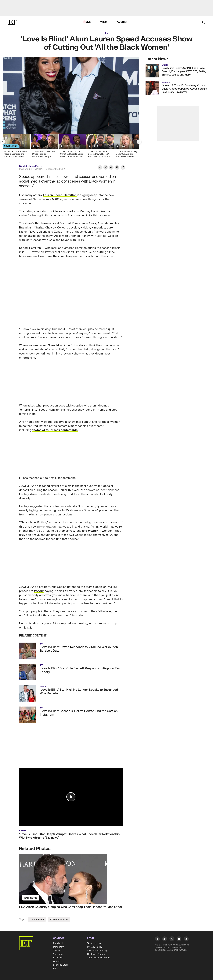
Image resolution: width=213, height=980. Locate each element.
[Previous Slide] (3, 142)
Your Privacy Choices (99, 958)
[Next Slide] (139, 142)
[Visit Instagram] (172, 939)
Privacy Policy (95, 947)
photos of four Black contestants (55, 430)
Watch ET (122, 22)
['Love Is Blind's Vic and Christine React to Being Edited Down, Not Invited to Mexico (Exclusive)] (72, 147)
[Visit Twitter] (165, 939)
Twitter (57, 951)
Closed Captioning (97, 951)
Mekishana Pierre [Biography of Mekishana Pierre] (32, 166)
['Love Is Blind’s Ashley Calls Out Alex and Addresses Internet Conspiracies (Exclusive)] (128, 147)
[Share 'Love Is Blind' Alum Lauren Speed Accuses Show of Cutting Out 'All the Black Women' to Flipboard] (117, 168)
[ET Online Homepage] (12, 22)
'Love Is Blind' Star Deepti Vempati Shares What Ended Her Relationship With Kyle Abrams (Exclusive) (69, 836)
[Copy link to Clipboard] (123, 168)
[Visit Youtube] (179, 939)
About (56, 961)
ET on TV (58, 958)
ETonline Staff (61, 965)
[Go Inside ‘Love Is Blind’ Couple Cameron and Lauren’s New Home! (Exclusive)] (16, 147)
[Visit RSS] (186, 939)
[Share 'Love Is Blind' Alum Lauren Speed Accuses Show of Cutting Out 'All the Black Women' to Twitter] (106, 168)
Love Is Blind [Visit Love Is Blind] (37, 920)
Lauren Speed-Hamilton (60, 195)
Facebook (58, 943)
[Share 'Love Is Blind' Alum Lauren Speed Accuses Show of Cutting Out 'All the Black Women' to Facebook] (100, 168)
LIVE (88, 22)
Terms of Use (94, 943)
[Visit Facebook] (157, 939)
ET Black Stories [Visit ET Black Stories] (59, 920)
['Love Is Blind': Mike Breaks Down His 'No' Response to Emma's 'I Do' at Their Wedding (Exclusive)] (100, 147)
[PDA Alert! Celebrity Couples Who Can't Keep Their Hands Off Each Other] (71, 879)
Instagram (59, 947)
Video (104, 22)
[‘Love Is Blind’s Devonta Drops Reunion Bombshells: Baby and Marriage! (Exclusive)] (44, 147)
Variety (39, 591)
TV (107, 33)
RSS (55, 969)
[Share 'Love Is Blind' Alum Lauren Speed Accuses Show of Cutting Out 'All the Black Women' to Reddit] (111, 168)
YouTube (58, 954)
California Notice (96, 954)
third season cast (47, 224)
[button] (71, 797)
